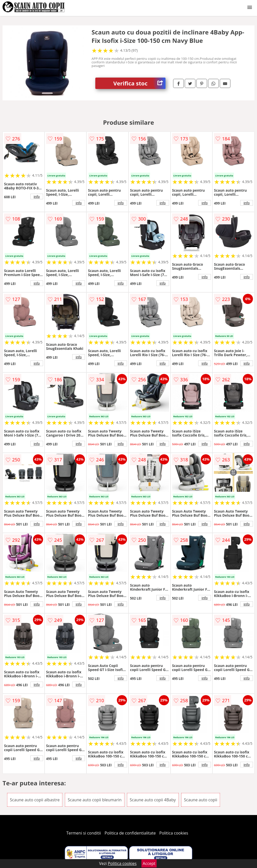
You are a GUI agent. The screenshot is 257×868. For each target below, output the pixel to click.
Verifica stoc (139, 83)
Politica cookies (174, 833)
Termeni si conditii (84, 833)
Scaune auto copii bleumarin (95, 800)
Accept (149, 863)
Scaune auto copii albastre (35, 800)
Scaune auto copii (201, 800)
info (37, 196)
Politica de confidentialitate (130, 833)
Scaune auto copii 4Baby (153, 800)
